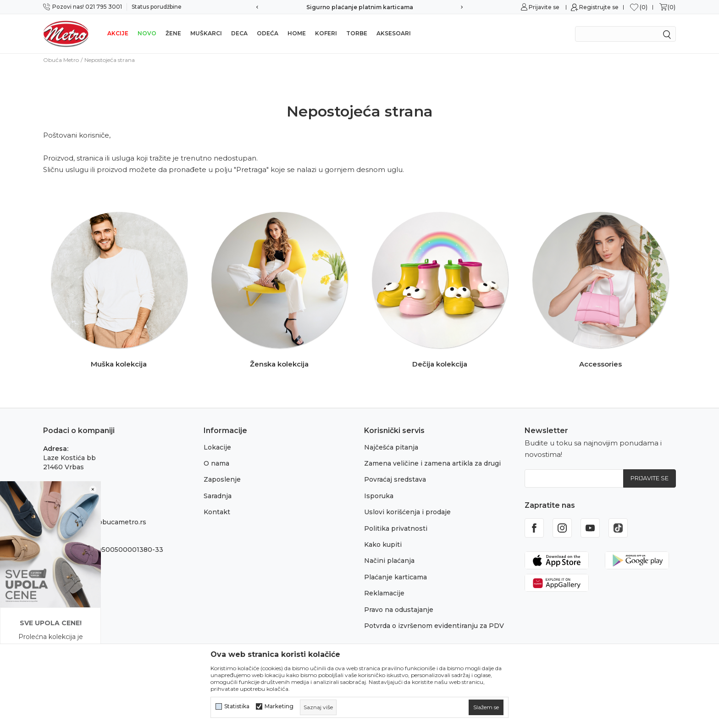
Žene (173, 33)
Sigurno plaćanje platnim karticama (360, 7)
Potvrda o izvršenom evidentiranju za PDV (434, 626)
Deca (239, 33)
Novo (147, 33)
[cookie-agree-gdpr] (486, 707)
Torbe (357, 33)
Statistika (237, 706)
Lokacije (217, 447)
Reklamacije (384, 593)
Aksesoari (394, 33)
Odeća (268, 33)
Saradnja (218, 496)
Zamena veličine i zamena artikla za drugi (432, 463)
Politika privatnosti (396, 528)
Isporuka (379, 496)
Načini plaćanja (389, 561)
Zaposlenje (222, 479)
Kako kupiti (383, 545)
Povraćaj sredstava (395, 479)
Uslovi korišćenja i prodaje (407, 512)
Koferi (326, 33)
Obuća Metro (61, 60)
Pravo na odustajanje (399, 610)
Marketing (279, 706)
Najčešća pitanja (391, 447)
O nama (216, 463)
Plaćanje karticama (395, 577)
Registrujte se (599, 7)
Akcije (118, 33)
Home (297, 33)
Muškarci (206, 33)
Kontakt (217, 512)
